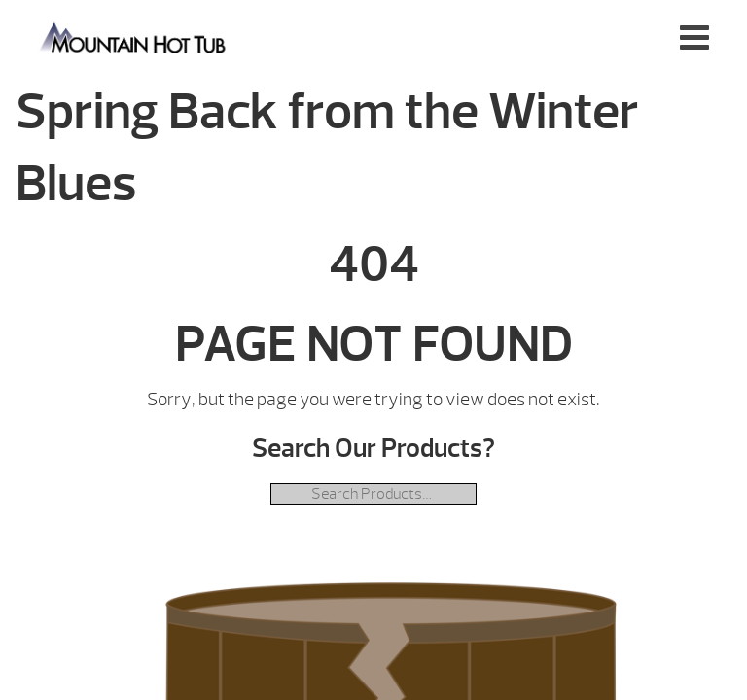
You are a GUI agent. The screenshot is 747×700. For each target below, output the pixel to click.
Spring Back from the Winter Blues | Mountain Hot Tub (134, 36)
